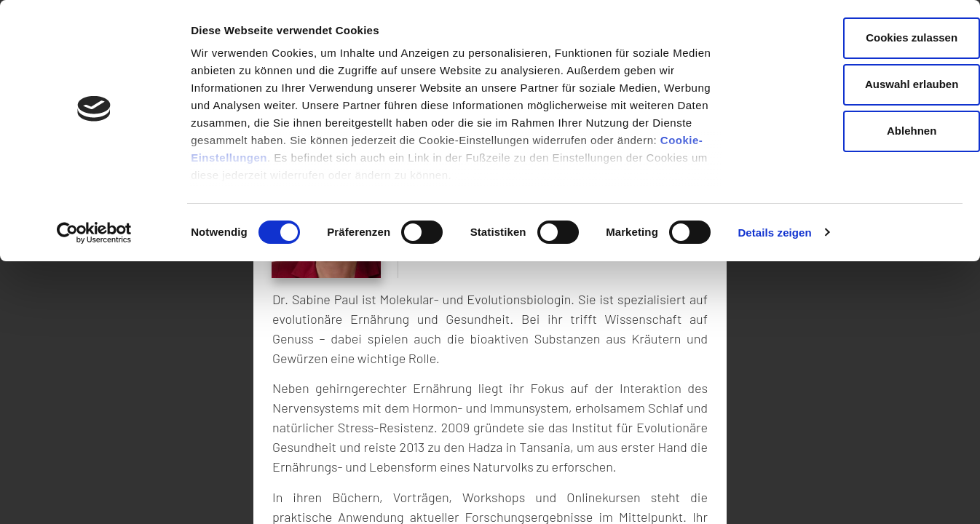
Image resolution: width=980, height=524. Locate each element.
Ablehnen (858, 131)
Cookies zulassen (858, 37)
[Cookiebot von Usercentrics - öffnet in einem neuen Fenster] (94, 233)
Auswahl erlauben (858, 84)
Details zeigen (774, 233)
